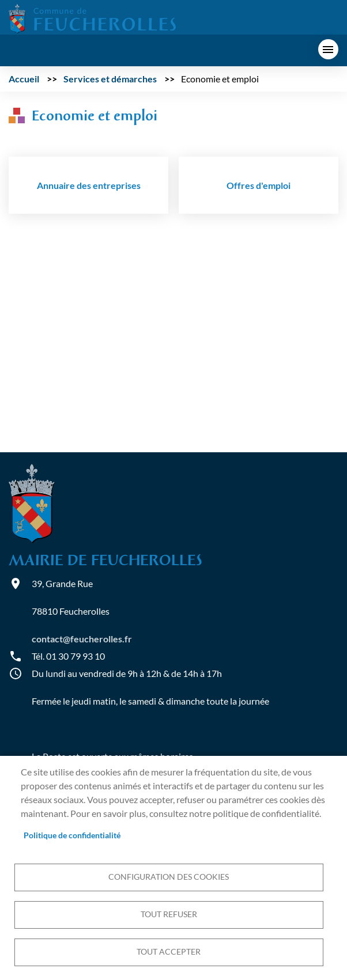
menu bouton (328, 49)
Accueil (24, 79)
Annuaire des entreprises (89, 185)
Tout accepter (169, 952)
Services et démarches (110, 79)
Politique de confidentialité (72, 835)
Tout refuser (169, 914)
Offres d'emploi (259, 185)
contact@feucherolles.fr (82, 639)
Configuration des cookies (169, 877)
